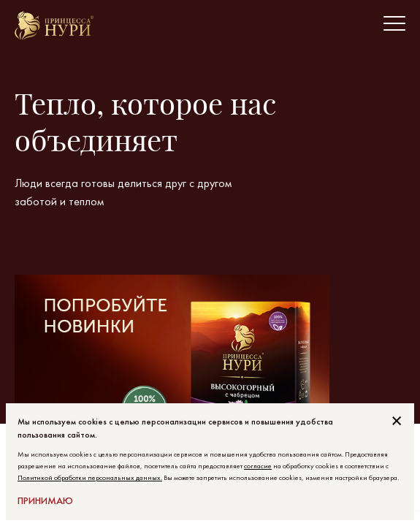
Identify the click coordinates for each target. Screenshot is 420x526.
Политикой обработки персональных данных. (90, 477)
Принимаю (45, 500)
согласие (258, 466)
